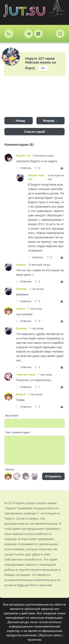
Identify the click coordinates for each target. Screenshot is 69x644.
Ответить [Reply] (24, 168)
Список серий (34, 132)
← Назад (19, 121)
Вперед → (50, 121)
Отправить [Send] (53, 476)
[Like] (37, 168)
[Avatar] (8, 476)
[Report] (63, 168)
